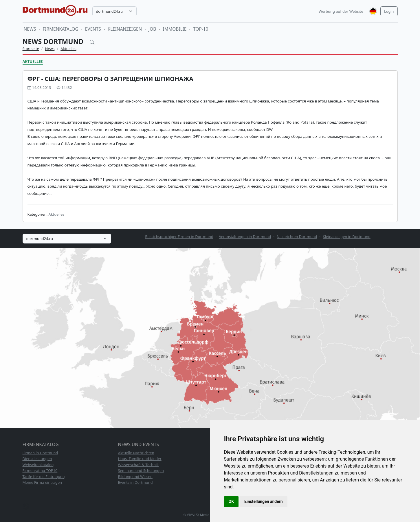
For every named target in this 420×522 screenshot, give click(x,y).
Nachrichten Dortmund (297, 237)
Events (93, 29)
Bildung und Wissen (135, 477)
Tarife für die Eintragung (44, 477)
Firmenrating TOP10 (40, 470)
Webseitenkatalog (38, 465)
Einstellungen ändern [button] (264, 501)
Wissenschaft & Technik (139, 465)
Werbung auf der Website (341, 11)
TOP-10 (201, 29)
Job (152, 29)
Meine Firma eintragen (42, 482)
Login (389, 11)
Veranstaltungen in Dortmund (245, 237)
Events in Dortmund (135, 482)
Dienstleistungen (37, 459)
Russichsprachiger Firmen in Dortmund (179, 237)
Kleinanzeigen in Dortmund (347, 237)
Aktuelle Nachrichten (136, 453)
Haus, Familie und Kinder (140, 459)
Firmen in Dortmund (40, 453)
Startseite (31, 49)
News (30, 29)
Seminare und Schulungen (141, 470)
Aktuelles (68, 49)
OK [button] (231, 501)
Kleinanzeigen (125, 29)
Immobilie (175, 29)
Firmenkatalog (60, 29)
